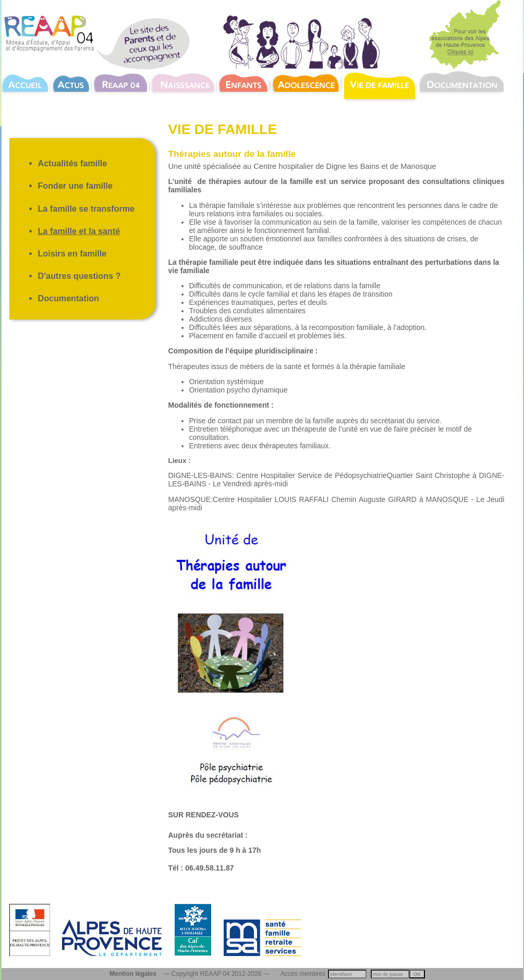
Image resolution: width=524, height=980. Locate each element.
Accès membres (303, 974)
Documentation (69, 298)
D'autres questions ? (80, 276)
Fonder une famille (75, 186)
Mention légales (133, 974)
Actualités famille (73, 163)
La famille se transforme (87, 209)
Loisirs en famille (72, 253)
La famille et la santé (79, 231)
